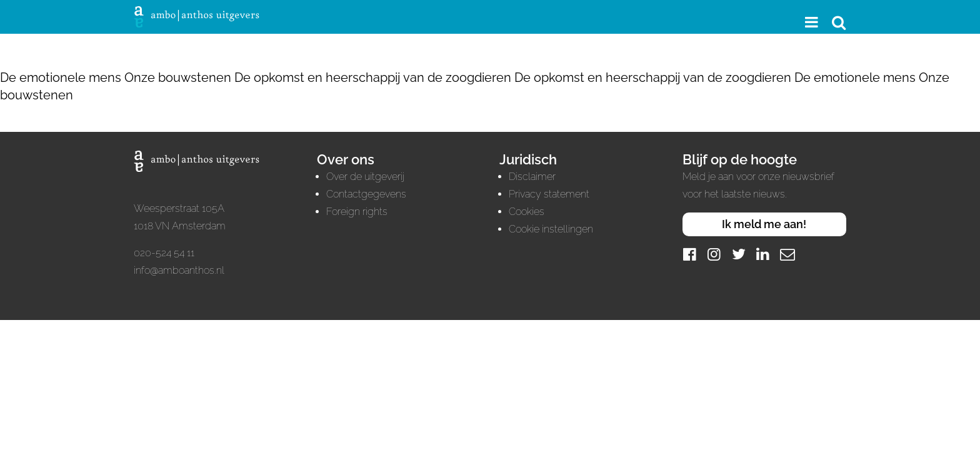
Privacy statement (549, 194)
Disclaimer (532, 177)
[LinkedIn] (763, 254)
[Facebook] (690, 254)
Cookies (527, 212)
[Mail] (787, 254)
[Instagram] (714, 254)
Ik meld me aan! (764, 224)
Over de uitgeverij (365, 177)
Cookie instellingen (551, 229)
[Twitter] (739, 254)
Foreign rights (357, 212)
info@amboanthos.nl (179, 270)
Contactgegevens (366, 194)
